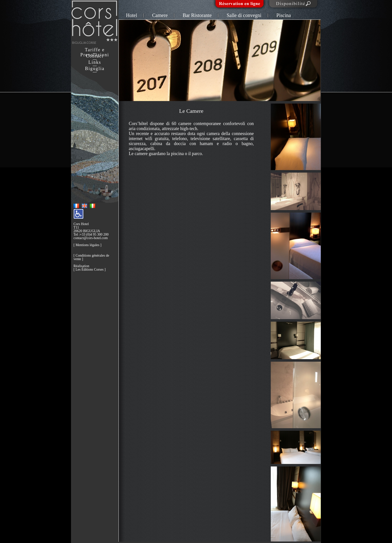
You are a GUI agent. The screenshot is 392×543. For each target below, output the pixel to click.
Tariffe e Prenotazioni (95, 52)
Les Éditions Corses (89, 269)
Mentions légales (87, 245)
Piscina (284, 15)
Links (95, 62)
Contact (95, 56)
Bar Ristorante (197, 15)
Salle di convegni (244, 15)
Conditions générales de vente (91, 257)
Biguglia (95, 69)
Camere (160, 15)
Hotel (131, 15)
